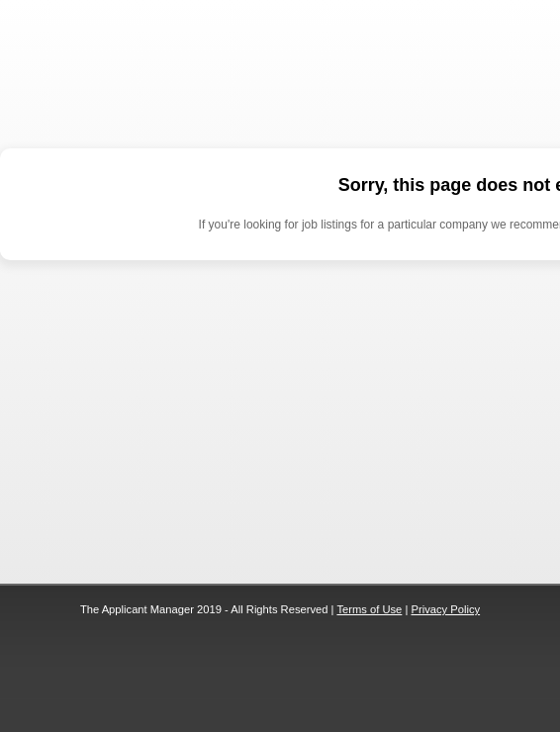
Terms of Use (369, 609)
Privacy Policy (445, 609)
